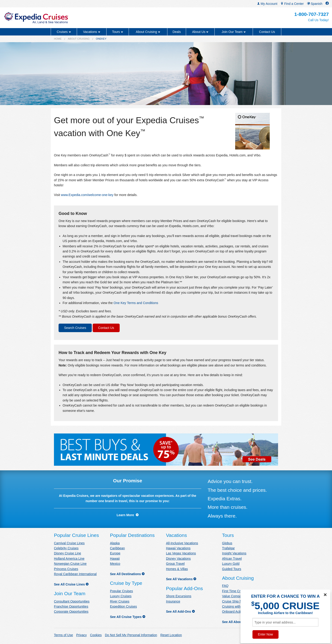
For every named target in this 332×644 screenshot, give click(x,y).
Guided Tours (232, 569)
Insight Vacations (234, 553)
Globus (227, 543)
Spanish (315, 4)
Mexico (115, 564)
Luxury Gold (231, 564)
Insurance (173, 601)
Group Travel (175, 564)
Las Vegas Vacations (181, 553)
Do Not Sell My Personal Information (131, 635)
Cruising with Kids (235, 606)
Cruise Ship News (235, 601)
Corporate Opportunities (71, 612)
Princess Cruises (66, 569)
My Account (267, 4)
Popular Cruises (122, 591)
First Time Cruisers (236, 591)
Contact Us (267, 32)
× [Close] (325, 595)
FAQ (225, 586)
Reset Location (171, 635)
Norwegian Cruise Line (70, 564)
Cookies (96, 635)
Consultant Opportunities (72, 601)
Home (58, 39)
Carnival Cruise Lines (69, 543)
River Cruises (120, 601)
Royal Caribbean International (75, 574)
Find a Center (292, 4)
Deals (177, 32)
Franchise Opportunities (71, 606)
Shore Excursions (179, 596)
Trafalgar (228, 548)
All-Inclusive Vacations (182, 543)
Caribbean (117, 548)
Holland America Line (69, 559)
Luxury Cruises (121, 596)
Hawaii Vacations (178, 548)
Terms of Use (63, 635)
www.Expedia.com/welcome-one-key (87, 195)
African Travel (232, 559)
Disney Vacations (178, 559)
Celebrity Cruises (66, 548)
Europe (115, 553)
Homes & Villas (177, 569)
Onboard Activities (235, 612)
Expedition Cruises (123, 606)
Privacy (81, 635)
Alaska (115, 543)
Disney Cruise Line (68, 553)
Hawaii (115, 559)
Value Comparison (235, 596)
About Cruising (79, 39)
